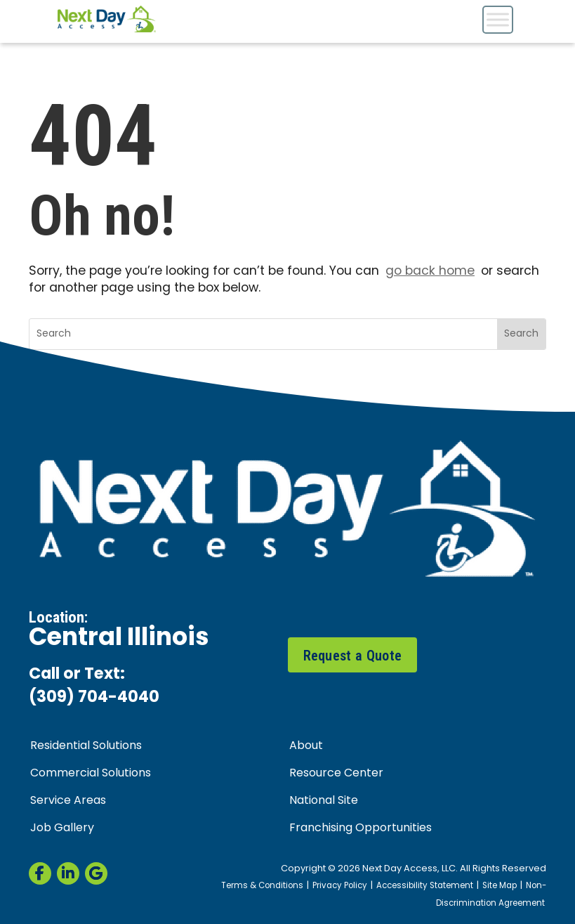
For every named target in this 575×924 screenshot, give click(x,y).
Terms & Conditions (262, 886)
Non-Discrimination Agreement (491, 895)
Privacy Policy (340, 886)
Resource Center (336, 774)
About (306, 746)
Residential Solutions (86, 746)
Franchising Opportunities (361, 828)
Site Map (500, 886)
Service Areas (68, 801)
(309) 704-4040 (94, 698)
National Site (324, 801)
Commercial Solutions (91, 774)
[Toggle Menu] (498, 19)
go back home (430, 272)
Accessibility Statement (425, 886)
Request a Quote (353, 656)
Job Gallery (62, 828)
